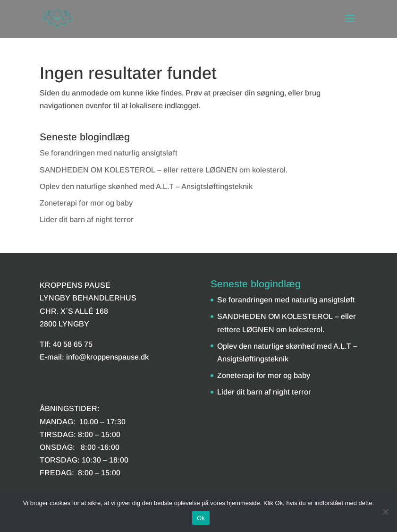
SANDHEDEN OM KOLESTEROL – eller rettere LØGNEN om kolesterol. (164, 170)
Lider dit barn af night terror (87, 219)
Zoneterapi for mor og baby (86, 203)
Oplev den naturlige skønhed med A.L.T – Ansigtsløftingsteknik (146, 186)
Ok (201, 518)
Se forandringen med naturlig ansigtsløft (109, 153)
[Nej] (385, 512)
